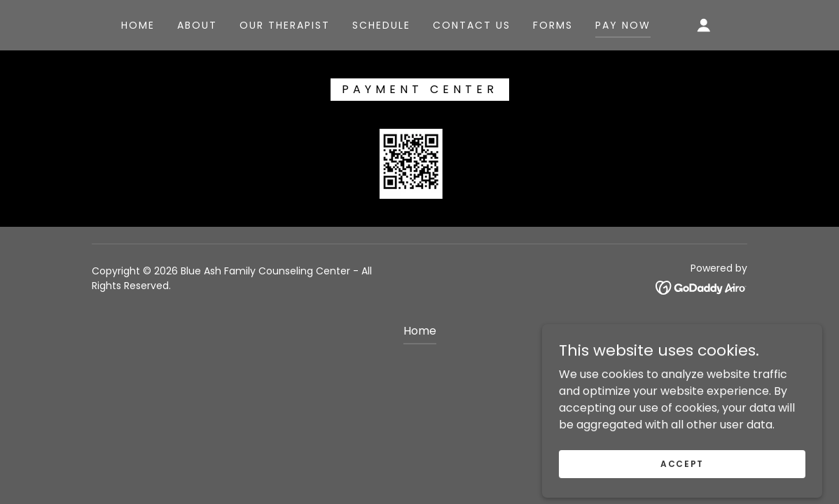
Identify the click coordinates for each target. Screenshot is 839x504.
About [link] (197, 25)
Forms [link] (553, 25)
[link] (701, 287)
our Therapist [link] (285, 25)
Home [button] (420, 331)
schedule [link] (381, 25)
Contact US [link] (472, 25)
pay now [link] (623, 25)
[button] (704, 25)
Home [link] (138, 25)
